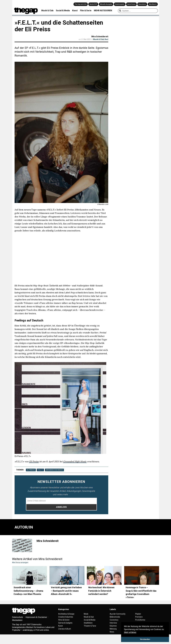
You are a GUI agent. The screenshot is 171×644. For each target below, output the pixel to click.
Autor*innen (131, 4)
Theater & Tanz (90, 626)
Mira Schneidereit (100, 37)
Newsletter (142, 4)
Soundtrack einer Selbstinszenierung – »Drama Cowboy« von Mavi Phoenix (28, 591)
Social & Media (63, 11)
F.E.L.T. (40, 470)
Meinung (113, 629)
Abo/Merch (153, 4)
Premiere (139, 617)
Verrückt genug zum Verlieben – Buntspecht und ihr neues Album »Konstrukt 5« (66, 591)
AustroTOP (93, 4)
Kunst (75, 11)
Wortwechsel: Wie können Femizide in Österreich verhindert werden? (101, 591)
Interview (113, 623)
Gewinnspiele (120, 4)
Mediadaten (17, 620)
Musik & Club (47, 11)
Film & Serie (86, 11)
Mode (86, 614)
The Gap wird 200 (81, 4)
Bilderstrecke (115, 617)
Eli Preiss (34, 462)
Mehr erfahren (130, 632)
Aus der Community (118, 614)
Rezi (106, 39)
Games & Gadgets (65, 623)
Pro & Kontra (140, 620)
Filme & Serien (64, 620)
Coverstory (114, 620)
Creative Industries (66, 617)
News (112, 632)
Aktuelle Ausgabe (106, 4)
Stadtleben (88, 623)
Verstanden (145, 639)
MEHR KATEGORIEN (103, 11)
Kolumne (113, 626)
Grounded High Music (75, 462)
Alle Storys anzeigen (20, 562)
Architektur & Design (66, 614)
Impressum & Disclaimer (36, 617)
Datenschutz (18, 617)
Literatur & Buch (65, 629)
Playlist (138, 614)
